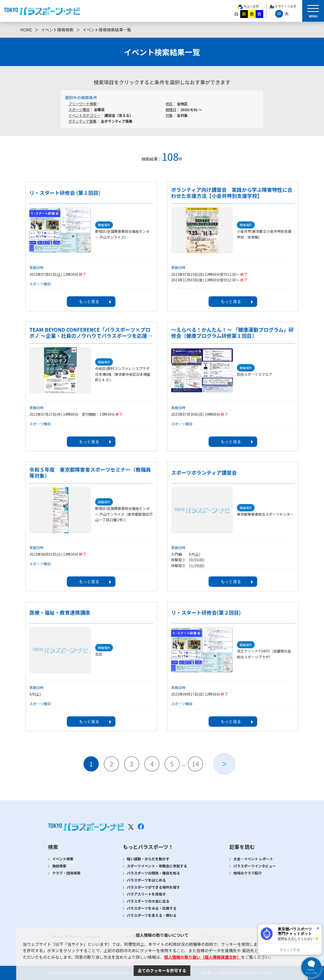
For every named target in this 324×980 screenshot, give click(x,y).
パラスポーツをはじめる (146, 880)
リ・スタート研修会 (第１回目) (65, 193)
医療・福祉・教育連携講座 (60, 613)
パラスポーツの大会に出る (148, 901)
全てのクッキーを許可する (162, 970)
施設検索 (59, 866)
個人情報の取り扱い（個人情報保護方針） (202, 957)
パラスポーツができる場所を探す (153, 887)
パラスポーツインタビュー (255, 866)
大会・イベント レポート (253, 859)
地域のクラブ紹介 (248, 873)
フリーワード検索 (83, 104)
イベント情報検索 (57, 30)
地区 (169, 104)
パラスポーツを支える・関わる (152, 915)
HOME (26, 30)
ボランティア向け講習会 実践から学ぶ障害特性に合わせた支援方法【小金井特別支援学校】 (232, 193)
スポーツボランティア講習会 (204, 473)
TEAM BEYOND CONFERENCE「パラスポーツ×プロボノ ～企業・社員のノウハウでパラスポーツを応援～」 (90, 333)
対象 (169, 115)
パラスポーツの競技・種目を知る (153, 873)
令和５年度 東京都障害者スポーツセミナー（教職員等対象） (90, 473)
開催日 (171, 109)
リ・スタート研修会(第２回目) (206, 613)
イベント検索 (63, 859)
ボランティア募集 (82, 121)
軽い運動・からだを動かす (148, 859)
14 (195, 764)
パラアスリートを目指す (146, 894)
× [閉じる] (318, 928)
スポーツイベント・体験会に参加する (157, 866)
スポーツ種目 (79, 109)
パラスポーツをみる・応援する (152, 908)
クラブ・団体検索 (66, 873)
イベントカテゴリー (84, 115)
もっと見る (89, 301)
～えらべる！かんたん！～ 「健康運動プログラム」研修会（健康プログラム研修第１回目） (232, 333)
